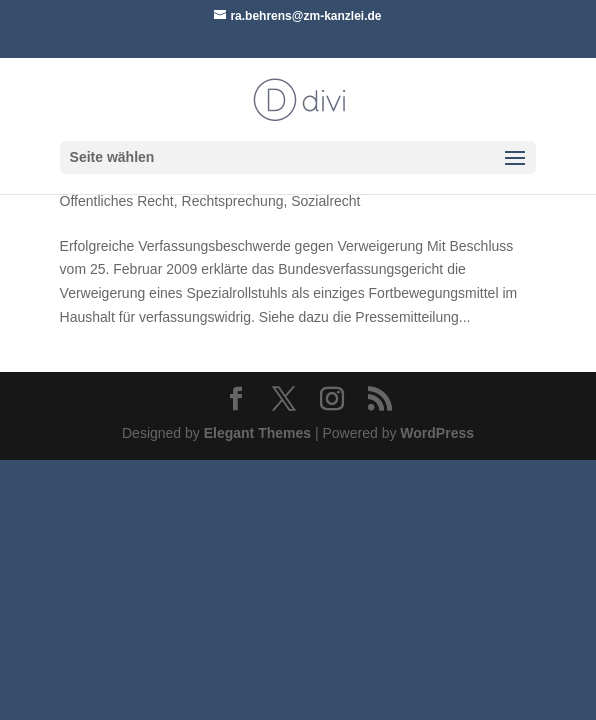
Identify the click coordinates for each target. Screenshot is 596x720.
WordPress (437, 433)
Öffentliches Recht (117, 201)
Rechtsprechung (233, 201)
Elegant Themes (257, 433)
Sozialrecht (325, 201)
